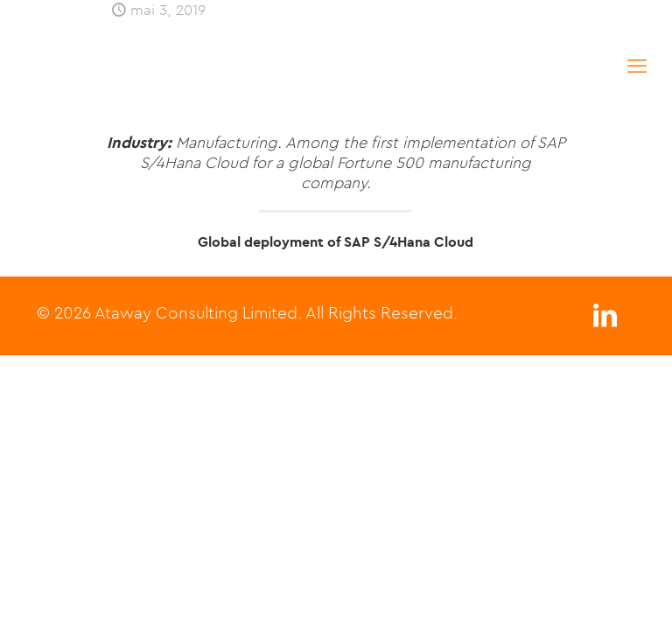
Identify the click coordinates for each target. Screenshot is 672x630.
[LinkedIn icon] (605, 320)
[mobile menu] (637, 66)
